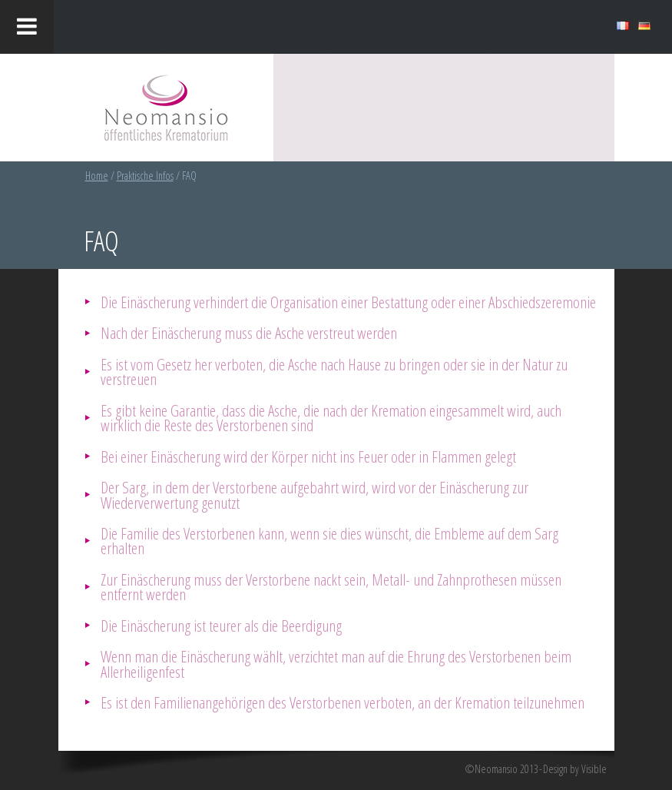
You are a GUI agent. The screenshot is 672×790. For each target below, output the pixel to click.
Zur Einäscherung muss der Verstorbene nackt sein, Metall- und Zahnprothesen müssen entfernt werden (331, 586)
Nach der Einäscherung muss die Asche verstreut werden (249, 332)
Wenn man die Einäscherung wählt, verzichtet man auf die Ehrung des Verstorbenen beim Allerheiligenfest (336, 663)
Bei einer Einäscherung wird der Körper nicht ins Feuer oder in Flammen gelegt (308, 456)
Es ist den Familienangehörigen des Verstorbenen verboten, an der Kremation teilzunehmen (343, 702)
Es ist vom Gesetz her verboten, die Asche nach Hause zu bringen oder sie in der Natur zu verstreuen (334, 371)
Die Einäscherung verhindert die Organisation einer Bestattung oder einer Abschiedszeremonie (348, 302)
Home (97, 176)
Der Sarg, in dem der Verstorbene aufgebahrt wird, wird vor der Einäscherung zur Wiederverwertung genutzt (314, 494)
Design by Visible (575, 769)
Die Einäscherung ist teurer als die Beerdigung (221, 625)
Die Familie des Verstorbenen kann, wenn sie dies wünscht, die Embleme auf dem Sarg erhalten (329, 540)
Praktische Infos (145, 176)
